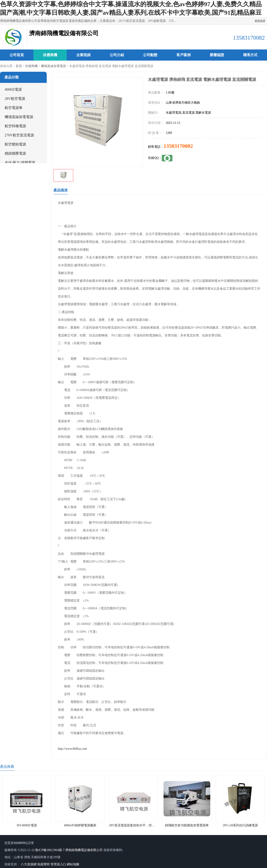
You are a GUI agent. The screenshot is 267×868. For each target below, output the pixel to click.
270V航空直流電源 (19, 135)
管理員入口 (58, 864)
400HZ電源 (13, 89)
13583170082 (178, 146)
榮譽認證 (217, 55)
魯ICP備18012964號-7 (50, 850)
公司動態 (150, 55)
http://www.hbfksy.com (72, 749)
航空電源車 (14, 108)
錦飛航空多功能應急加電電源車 (187, 825)
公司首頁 (17, 55)
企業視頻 (83, 55)
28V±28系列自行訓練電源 (240, 825)
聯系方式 (250, 55)
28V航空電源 (15, 99)
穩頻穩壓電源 (15, 153)
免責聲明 (43, 864)
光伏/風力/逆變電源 (20, 163)
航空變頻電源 (15, 144)
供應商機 (50, 55)
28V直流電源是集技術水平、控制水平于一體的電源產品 (148, 825)
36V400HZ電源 (27, 825)
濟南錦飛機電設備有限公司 (84, 850)
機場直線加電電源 (53, 66)
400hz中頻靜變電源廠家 (80, 825)
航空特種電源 (15, 126)
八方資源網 (29, 864)
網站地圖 (73, 864)
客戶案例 (184, 55)
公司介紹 (117, 55)
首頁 (19, 66)
